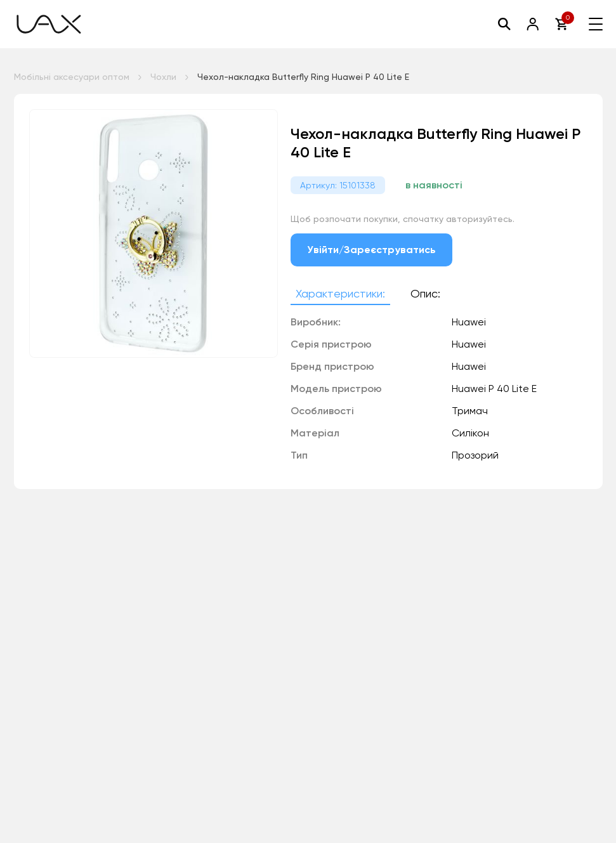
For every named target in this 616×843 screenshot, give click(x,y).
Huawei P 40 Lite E (494, 389)
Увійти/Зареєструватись (372, 250)
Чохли (163, 77)
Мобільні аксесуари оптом (72, 77)
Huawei (469, 366)
